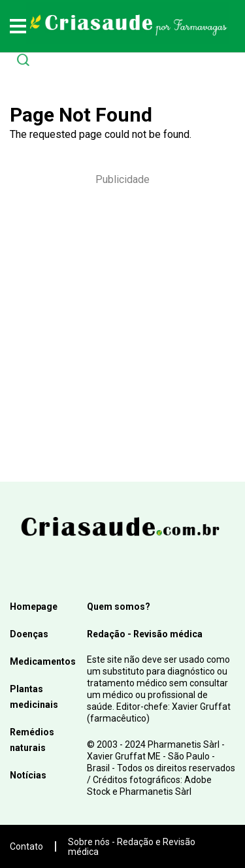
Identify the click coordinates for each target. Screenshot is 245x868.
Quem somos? (119, 607)
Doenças (29, 634)
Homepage (34, 607)
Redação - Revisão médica (145, 634)
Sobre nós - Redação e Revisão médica (132, 847)
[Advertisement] (122, 326)
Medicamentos (43, 661)
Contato (26, 846)
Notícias (28, 775)
